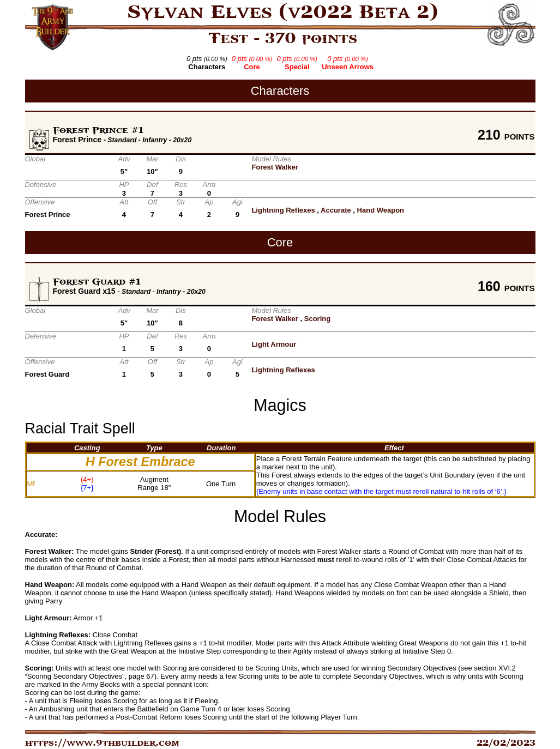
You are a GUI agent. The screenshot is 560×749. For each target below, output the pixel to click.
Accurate (336, 210)
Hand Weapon (381, 210)
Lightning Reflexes (283, 210)
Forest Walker (275, 167)
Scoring (317, 319)
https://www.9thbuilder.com (102, 743)
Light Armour (274, 344)
